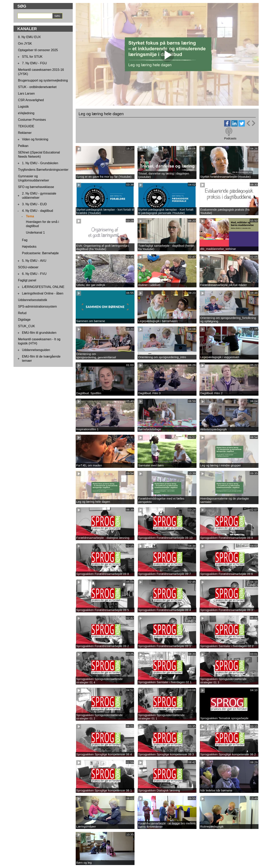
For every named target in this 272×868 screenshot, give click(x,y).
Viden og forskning (35, 139)
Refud (22, 313)
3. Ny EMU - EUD (34, 204)
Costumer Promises (32, 120)
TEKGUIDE (26, 126)
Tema (30, 216)
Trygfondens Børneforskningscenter (43, 170)
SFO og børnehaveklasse (36, 187)
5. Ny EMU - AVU (34, 261)
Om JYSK (25, 44)
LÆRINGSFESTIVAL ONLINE (43, 287)
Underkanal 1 (35, 233)
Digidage (24, 320)
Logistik (23, 107)
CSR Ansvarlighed (31, 100)
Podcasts (230, 138)
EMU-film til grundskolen (39, 333)
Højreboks (29, 247)
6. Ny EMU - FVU (34, 274)
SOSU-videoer (28, 267)
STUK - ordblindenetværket (37, 87)
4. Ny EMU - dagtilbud (38, 211)
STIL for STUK (32, 57)
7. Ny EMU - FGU (34, 63)
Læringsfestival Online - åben (43, 293)
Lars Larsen (27, 94)
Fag (25, 240)
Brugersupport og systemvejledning (43, 80)
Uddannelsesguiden (36, 350)
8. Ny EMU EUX (30, 37)
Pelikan (23, 146)
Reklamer (25, 133)
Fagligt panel (27, 280)
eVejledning (26, 113)
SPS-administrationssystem (38, 306)
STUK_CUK (27, 326)
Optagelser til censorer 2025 (38, 50)
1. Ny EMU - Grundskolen (40, 163)
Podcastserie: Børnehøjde (40, 253)
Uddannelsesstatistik (33, 300)
